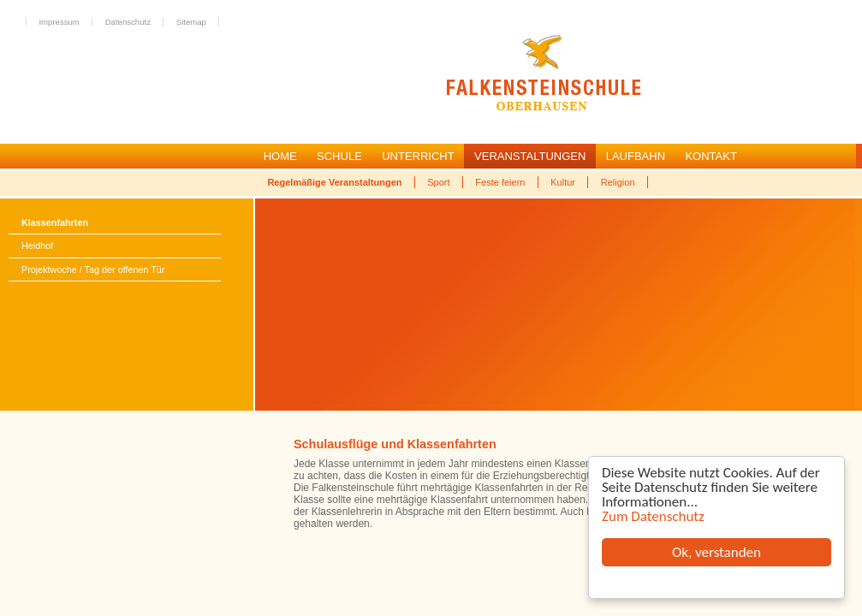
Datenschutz (128, 22)
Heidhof (37, 246)
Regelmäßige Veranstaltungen (334, 182)
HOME (280, 156)
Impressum (59, 22)
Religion (618, 182)
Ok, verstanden (716, 552)
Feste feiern (500, 182)
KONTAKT (710, 156)
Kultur (563, 182)
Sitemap (191, 22)
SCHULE (339, 156)
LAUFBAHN (636, 156)
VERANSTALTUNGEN (530, 156)
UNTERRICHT (418, 156)
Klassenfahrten (55, 222)
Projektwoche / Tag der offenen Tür (93, 269)
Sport (438, 182)
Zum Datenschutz (653, 516)
